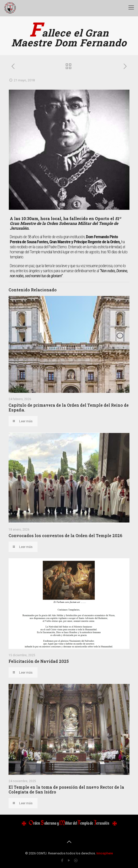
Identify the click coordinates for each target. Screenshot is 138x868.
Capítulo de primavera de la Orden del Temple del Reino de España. (69, 407)
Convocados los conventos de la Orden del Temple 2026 (65, 535)
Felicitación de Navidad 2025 (39, 661)
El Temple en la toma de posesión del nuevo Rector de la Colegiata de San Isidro (66, 789)
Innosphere (105, 853)
